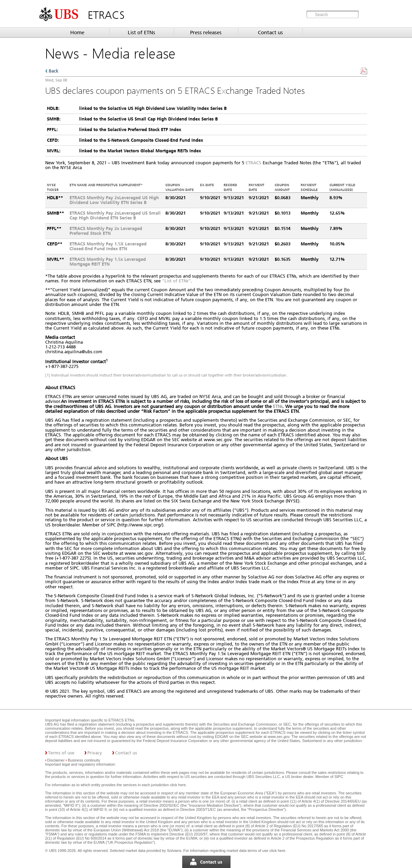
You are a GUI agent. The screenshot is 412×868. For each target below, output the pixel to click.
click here (178, 785)
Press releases (206, 33)
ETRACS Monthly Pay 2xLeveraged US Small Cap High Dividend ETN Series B (115, 215)
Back (53, 71)
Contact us (270, 33)
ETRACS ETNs (121, 720)
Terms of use (61, 753)
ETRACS (253, 163)
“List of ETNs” (176, 281)
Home (77, 33)
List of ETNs (141, 33)
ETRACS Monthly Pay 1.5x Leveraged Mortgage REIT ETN (108, 262)
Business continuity (84, 760)
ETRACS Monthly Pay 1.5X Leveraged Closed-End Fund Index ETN (108, 246)
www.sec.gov (278, 737)
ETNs (278, 406)
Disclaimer (56, 760)
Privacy (95, 753)
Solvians (174, 851)
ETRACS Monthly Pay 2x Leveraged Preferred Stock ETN (106, 231)
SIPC (339, 777)
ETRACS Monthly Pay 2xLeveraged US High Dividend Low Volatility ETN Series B (114, 200)
